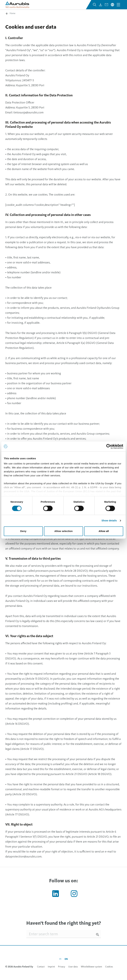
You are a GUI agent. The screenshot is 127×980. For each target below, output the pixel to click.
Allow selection (64, 531)
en (66, 959)
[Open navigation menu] (118, 5)
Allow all (104, 531)
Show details (109, 521)
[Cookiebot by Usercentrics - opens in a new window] (109, 446)
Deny (23, 531)
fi (60, 959)
